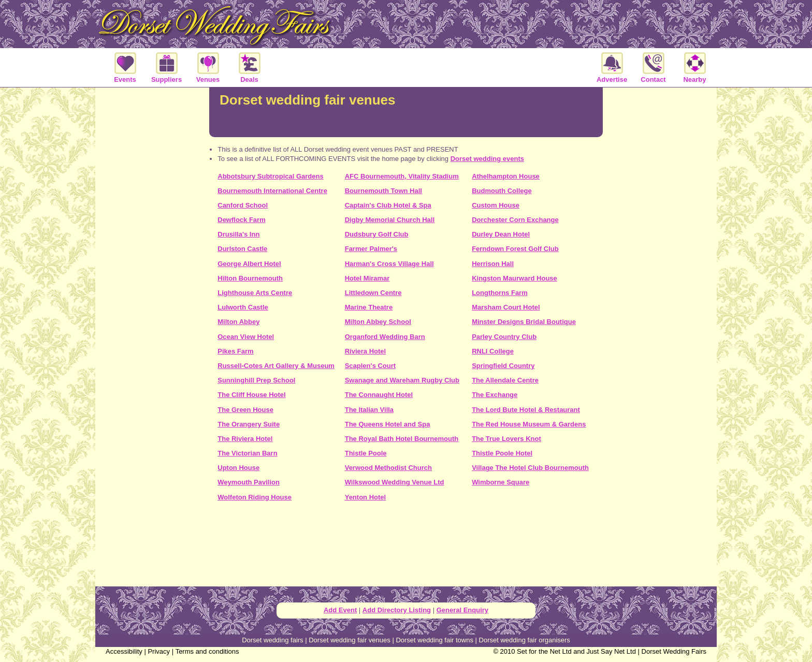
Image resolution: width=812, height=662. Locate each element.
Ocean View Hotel (246, 337)
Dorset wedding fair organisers (525, 640)
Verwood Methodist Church (388, 468)
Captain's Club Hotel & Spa (388, 205)
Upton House (238, 468)
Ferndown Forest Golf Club (515, 249)
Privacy (159, 651)
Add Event (340, 610)
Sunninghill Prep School (256, 380)
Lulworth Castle (243, 307)
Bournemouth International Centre (272, 191)
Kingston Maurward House (514, 278)
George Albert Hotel (249, 264)
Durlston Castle (242, 249)
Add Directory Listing (397, 610)
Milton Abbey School (378, 322)
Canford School (243, 205)
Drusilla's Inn (238, 234)
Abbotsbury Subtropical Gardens (270, 176)
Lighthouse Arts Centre (255, 293)
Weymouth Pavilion (249, 482)
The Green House (245, 410)
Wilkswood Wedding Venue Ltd (395, 482)
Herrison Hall (493, 264)
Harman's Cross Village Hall (389, 264)
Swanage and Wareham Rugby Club (402, 380)
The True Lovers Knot (506, 439)
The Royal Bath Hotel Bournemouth (402, 439)
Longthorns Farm (500, 293)
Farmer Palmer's (371, 249)
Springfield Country (503, 366)
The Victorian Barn (247, 453)
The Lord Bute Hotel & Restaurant (526, 410)
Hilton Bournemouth (250, 278)
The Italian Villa (369, 410)
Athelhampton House (506, 176)
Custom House (496, 205)
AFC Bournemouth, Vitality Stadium (402, 176)
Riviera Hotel (365, 351)
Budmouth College (502, 191)
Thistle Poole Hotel (502, 453)
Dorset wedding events (487, 159)
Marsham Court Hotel (506, 307)
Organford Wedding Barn (385, 337)
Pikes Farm (235, 351)
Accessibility (124, 651)
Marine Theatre (369, 307)
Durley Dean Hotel (501, 234)
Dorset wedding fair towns (434, 640)
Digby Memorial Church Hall (390, 220)
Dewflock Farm (241, 220)
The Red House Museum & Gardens (529, 424)
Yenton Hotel (365, 497)
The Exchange (495, 395)
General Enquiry (462, 610)
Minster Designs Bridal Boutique (524, 322)
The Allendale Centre (505, 380)
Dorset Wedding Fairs (674, 651)
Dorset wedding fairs (273, 640)
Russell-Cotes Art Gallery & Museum (276, 366)
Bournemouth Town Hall (383, 191)
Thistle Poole (366, 453)
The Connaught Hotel (379, 395)
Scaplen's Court (370, 366)
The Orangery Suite (249, 424)
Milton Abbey (238, 322)
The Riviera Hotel (245, 439)
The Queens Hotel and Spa (388, 424)
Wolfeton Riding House (255, 497)
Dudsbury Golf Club (377, 234)
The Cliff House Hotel (251, 395)
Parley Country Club (504, 337)
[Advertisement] (406, 548)
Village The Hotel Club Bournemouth (530, 468)
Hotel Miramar (367, 278)
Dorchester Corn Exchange (515, 220)
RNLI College (493, 351)
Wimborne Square (501, 482)
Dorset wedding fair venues (350, 640)
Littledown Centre (373, 293)
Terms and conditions (207, 651)
